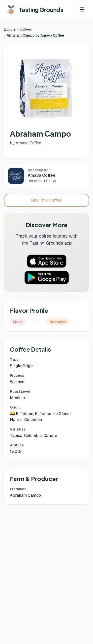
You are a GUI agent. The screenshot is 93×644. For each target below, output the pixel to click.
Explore (10, 29)
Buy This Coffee (46, 200)
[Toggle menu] (82, 9)
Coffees (26, 29)
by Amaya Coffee (26, 143)
